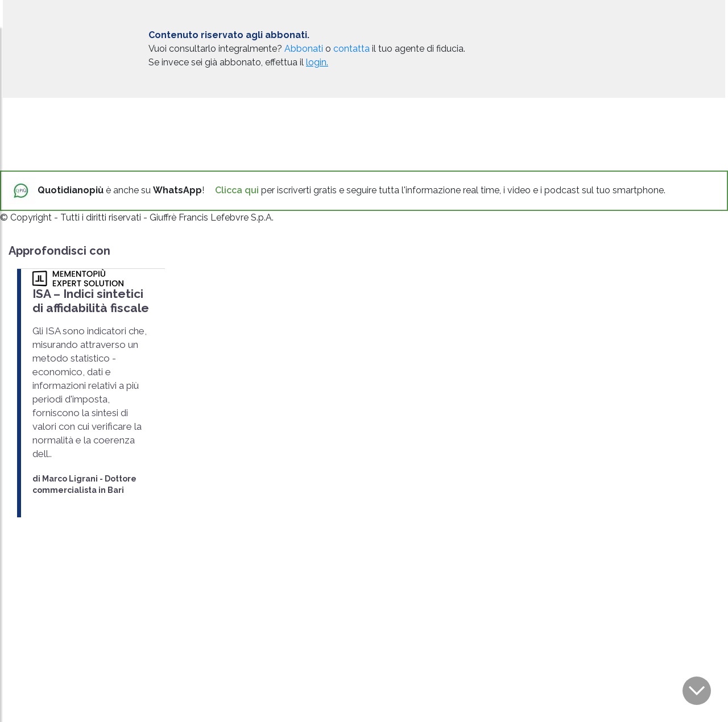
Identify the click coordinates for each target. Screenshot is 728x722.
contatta (351, 49)
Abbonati (304, 49)
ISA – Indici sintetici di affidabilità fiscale (91, 301)
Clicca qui (237, 190)
